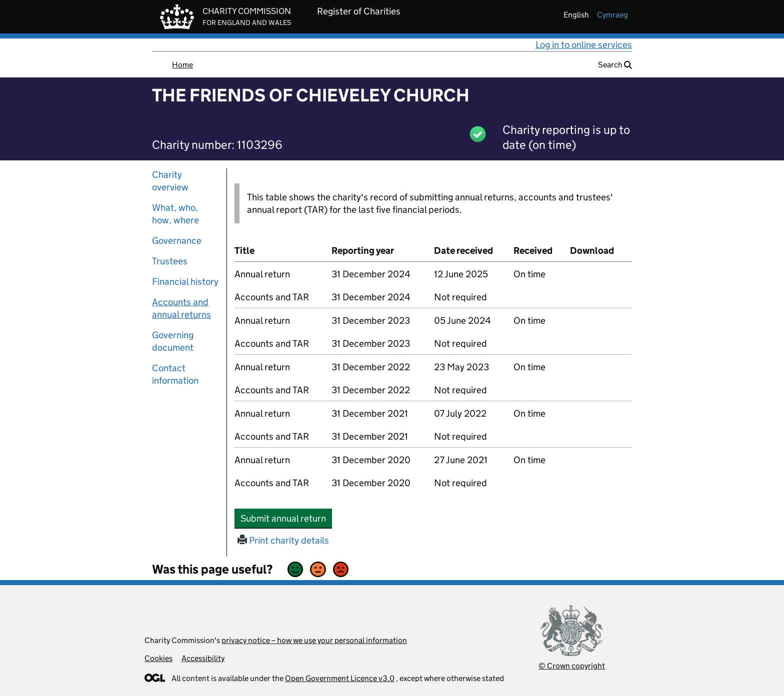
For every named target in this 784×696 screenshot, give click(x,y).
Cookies (158, 658)
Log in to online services (584, 45)
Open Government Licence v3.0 (340, 678)
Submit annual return (286, 518)
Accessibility (203, 658)
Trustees (170, 261)
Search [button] (615, 65)
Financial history (185, 282)
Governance (177, 241)
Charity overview (170, 181)
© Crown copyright (572, 666)
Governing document (173, 341)
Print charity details (283, 540)
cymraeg (612, 15)
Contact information (175, 374)
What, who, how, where (175, 214)
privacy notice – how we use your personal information (314, 640)
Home (182, 65)
